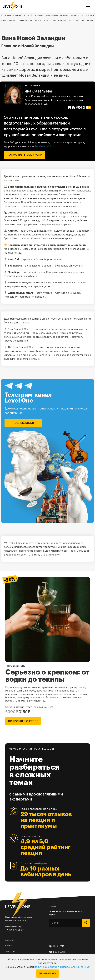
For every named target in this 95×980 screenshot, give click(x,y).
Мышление (52, 16)
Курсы (9, 946)
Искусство (88, 16)
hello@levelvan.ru (17, 920)
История (6, 16)
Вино (47, 21)
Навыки (65, 16)
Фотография (8, 21)
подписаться (23, 423)
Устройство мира (34, 16)
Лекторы (10, 952)
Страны (17, 16)
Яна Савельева (38, 91)
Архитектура (25, 21)
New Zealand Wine (19, 329)
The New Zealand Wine (21, 347)
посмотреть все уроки (25, 155)
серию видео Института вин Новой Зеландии (61, 551)
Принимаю (47, 974)
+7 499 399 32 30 (15, 930)
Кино (38, 21)
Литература (87, 21)
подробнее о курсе (23, 721)
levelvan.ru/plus (44, 146)
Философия (60, 21)
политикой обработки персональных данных (62, 967)
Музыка (75, 16)
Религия (74, 21)
